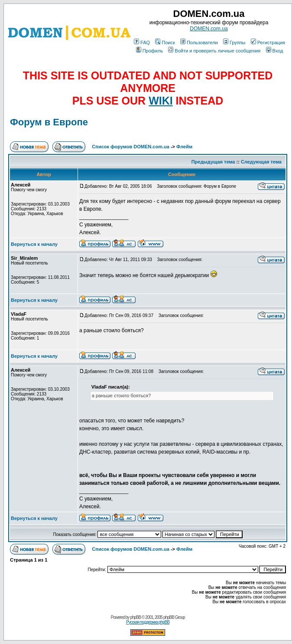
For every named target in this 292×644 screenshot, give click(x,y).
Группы (234, 42)
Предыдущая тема (213, 162)
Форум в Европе (49, 122)
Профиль (150, 51)
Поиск (165, 42)
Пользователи (199, 42)
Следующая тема (261, 162)
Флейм (184, 147)
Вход (275, 51)
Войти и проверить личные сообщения (214, 51)
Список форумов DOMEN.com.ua (131, 147)
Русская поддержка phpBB (148, 622)
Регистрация (268, 42)
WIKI (161, 101)
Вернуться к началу (34, 244)
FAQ (142, 42)
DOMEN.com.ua (209, 29)
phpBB (135, 617)
